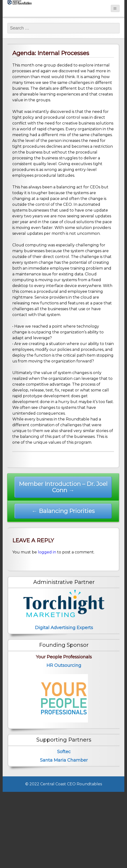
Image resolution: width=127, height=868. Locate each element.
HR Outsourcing (64, 665)
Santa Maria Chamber (64, 760)
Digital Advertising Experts (64, 628)
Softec (64, 752)
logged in (47, 552)
